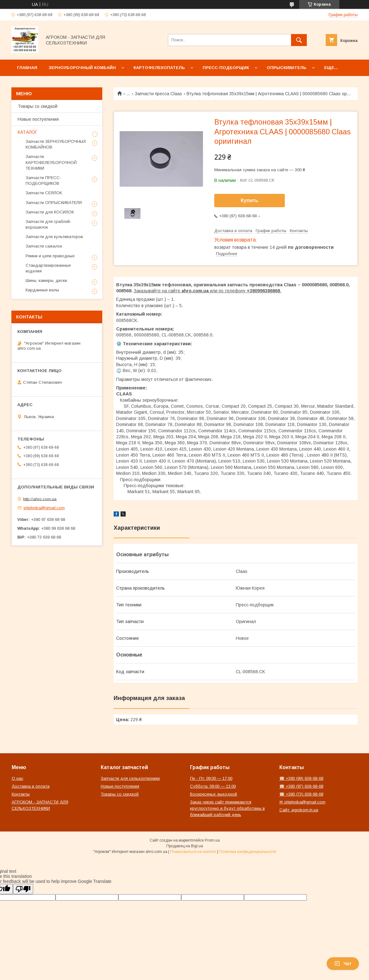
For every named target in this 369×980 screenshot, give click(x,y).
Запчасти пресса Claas (158, 94)
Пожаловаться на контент (193, 852)
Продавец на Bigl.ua (185, 846)
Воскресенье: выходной (214, 794)
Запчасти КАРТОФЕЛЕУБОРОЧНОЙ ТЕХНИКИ (51, 162)
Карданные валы (42, 290)
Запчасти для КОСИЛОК (50, 212)
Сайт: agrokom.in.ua (299, 810)
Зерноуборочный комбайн (82, 68)
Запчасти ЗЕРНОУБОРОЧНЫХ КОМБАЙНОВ (56, 144)
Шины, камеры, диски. (47, 280)
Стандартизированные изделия (48, 268)
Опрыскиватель (287, 68)
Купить (250, 200)
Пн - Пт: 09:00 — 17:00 (211, 778)
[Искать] (299, 40)
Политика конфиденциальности (248, 852)
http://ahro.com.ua (40, 499)
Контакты (21, 794)
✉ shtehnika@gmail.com (302, 802)
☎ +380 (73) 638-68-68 (301, 794)
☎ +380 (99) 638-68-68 (301, 778)
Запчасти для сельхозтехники (130, 778)
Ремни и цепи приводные (50, 256)
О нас (18, 778)
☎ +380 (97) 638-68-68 (301, 786)
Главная (27, 68)
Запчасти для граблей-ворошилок (48, 224)
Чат (343, 964)
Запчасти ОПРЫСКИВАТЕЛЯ (54, 203)
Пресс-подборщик (226, 68)
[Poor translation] (23, 889)
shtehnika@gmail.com (44, 508)
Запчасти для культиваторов (54, 237)
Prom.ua (212, 840)
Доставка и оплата (31, 786)
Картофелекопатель (159, 68)
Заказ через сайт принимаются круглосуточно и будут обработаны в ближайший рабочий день (227, 808)
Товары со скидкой (38, 106)
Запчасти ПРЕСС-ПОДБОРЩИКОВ (43, 181)
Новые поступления (38, 119)
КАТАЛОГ (27, 132)
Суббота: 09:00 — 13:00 (213, 786)
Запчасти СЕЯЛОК (44, 193)
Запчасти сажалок (44, 246)
